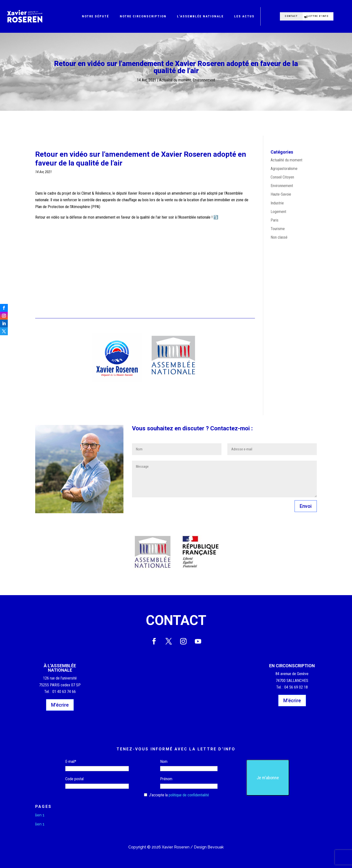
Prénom (166, 779)
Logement (278, 212)
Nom (164, 762)
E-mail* (71, 762)
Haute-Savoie (281, 194)
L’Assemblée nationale (200, 16)
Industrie (277, 203)
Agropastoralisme (284, 169)
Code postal (74, 779)
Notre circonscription (143, 16)
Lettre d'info (323, 16)
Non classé (279, 237)
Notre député (95, 16)
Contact (288, 16)
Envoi (306, 506)
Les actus (244, 16)
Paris (275, 220)
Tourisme (278, 229)
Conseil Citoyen (282, 177)
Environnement (204, 80)
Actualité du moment (175, 80)
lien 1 (40, 815)
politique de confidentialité (189, 795)
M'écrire (60, 705)
